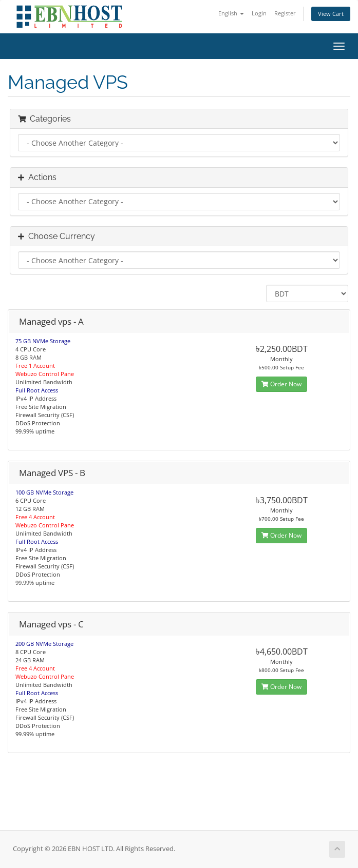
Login (259, 13)
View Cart (331, 14)
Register (285, 13)
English (231, 13)
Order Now (281, 384)
